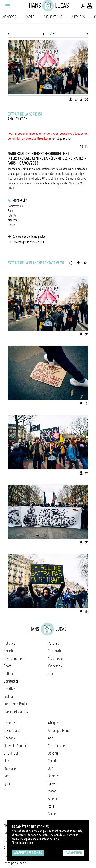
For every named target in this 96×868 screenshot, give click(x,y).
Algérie (53, 799)
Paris (10, 211)
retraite (12, 215)
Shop (51, 674)
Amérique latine (59, 730)
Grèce (52, 814)
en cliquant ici (62, 138)
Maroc (52, 791)
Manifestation (15, 206)
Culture (9, 674)
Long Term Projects (17, 704)
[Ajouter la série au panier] (85, 263)
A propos (78, 17)
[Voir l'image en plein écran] (86, 99)
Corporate (55, 651)
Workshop (55, 666)
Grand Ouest (12, 730)
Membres (9, 17)
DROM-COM (12, 753)
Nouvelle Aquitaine (16, 746)
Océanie (53, 753)
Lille (6, 761)
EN (87, 147)
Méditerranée (57, 746)
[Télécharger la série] (79, 263)
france (11, 225)
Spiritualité (11, 681)
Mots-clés (20, 201)
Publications (53, 17)
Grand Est (10, 723)
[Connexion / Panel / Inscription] (90, 6)
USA (51, 768)
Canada (53, 761)
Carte (30, 17)
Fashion (9, 696)
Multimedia (55, 658)
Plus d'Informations (23, 843)
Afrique (53, 723)
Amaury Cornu (19, 119)
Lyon (7, 783)
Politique (10, 643)
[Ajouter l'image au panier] (76, 99)
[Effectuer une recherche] (83, 6)
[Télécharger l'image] (71, 99)
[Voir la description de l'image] (81, 99)
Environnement (14, 658)
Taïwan (52, 783)
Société (9, 651)
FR (81, 147)
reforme (13, 220)
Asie (51, 738)
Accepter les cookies (28, 853)
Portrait (53, 643)
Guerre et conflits (16, 711)
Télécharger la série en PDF (28, 242)
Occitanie (10, 738)
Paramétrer (74, 853)
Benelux (53, 776)
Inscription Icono (15, 863)
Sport (8, 666)
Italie (51, 806)
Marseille (10, 768)
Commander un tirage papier (29, 237)
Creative (9, 689)
